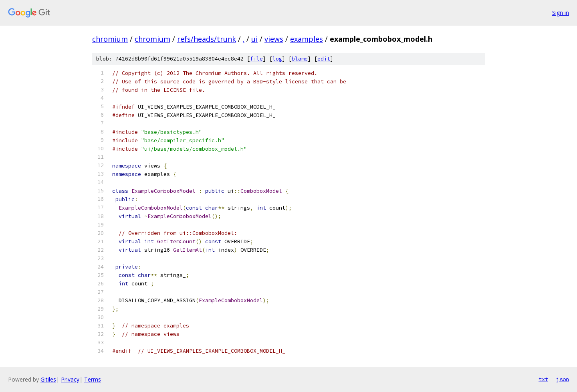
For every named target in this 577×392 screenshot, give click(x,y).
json (563, 379)
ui (254, 39)
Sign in (561, 13)
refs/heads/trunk (207, 39)
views (274, 39)
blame (300, 59)
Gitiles (48, 379)
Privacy (70, 379)
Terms (93, 379)
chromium (110, 39)
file (256, 59)
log (277, 59)
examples (307, 39)
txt (543, 379)
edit (324, 59)
